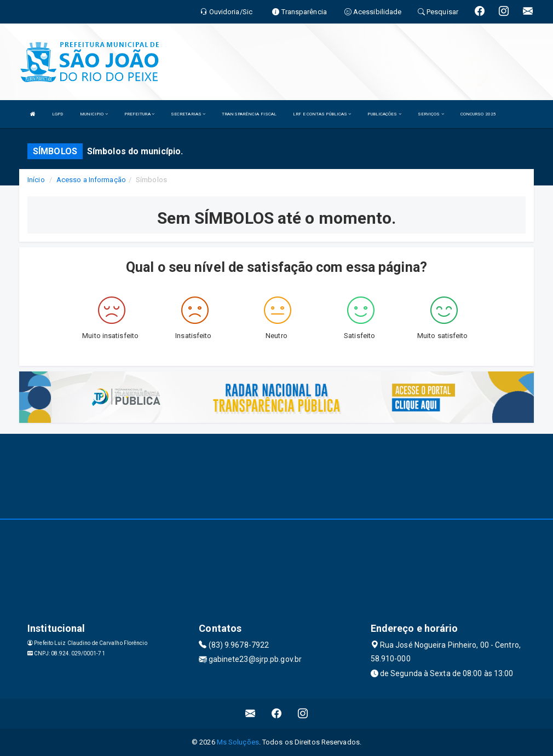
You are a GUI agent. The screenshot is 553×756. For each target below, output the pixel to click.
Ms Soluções (238, 742)
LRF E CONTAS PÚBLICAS (322, 114)
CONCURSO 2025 (478, 114)
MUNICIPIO (94, 114)
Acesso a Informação (91, 180)
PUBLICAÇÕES (384, 114)
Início (36, 180)
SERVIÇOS (431, 114)
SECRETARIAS (188, 114)
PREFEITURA (139, 114)
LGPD (57, 114)
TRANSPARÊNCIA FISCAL (249, 114)
